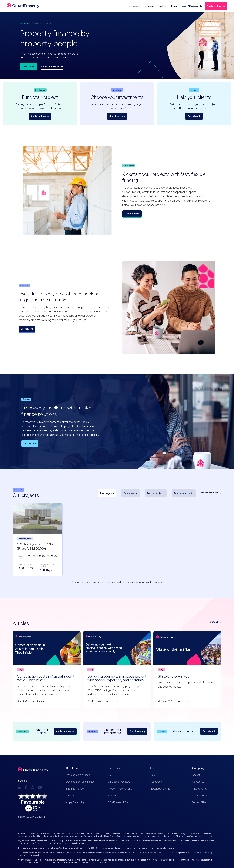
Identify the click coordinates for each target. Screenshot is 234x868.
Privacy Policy (200, 789)
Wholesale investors (119, 782)
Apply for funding (75, 802)
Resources (156, 782)
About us (197, 775)
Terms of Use (199, 802)
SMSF (111, 775)
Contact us (198, 782)
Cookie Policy (200, 795)
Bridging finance (75, 789)
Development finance (78, 775)
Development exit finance (78, 782)
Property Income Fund (120, 789)
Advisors (113, 795)
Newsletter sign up (160, 789)
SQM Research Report (120, 802)
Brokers (70, 795)
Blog (153, 775)
